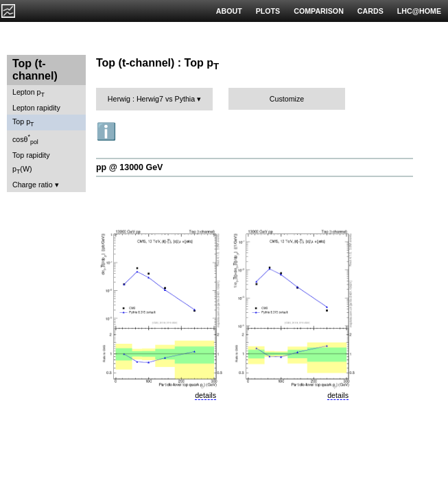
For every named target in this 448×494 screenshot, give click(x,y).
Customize (287, 99)
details (205, 395)
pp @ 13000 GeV (129, 167)
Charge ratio (33, 185)
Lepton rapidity (36, 108)
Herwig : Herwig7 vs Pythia (151, 99)
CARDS (370, 11)
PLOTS (268, 11)
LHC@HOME (419, 11)
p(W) (22, 170)
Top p (23, 122)
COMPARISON (319, 11)
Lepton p (28, 93)
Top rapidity (31, 155)
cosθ (25, 139)
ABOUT (229, 11)
